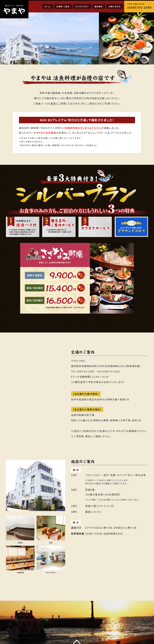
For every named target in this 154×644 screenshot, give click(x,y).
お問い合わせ (115, 6)
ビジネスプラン (82, 6)
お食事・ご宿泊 (63, 6)
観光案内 (99, 6)
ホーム (48, 6)
